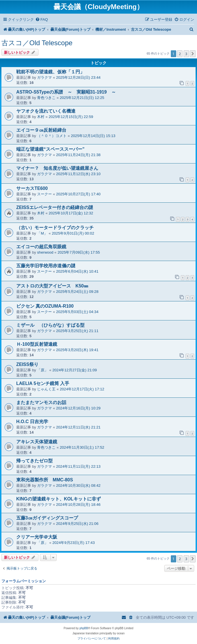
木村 (41, 117)
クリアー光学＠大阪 (37, 537)
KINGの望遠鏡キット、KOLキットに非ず (59, 499)
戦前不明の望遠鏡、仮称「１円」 (50, 72)
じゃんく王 (46, 389)
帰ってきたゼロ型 (34, 461)
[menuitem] (42, 19)
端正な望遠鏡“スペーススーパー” (50, 149)
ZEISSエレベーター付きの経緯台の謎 (55, 207)
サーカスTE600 (32, 188)
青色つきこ (46, 98)
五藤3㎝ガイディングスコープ (47, 518)
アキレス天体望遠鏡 (37, 442)
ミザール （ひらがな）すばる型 (50, 325)
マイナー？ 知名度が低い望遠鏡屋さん (57, 168)
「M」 (42, 233)
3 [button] (186, 54)
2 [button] (180, 54)
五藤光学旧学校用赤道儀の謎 (46, 266)
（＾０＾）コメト (52, 136)
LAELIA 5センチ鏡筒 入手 (43, 383)
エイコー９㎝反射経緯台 (41, 130)
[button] (193, 54)
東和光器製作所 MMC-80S (45, 480)
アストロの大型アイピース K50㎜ (52, 286)
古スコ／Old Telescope (37, 43)
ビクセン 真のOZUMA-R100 (45, 306)
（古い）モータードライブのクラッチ (55, 228)
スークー (44, 194)
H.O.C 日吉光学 (32, 422)
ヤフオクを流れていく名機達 (46, 111)
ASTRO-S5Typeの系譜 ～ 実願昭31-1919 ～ (66, 92)
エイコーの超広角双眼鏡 (41, 247)
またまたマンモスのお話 (41, 402)
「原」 (43, 370)
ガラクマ (44, 77)
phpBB (84, 628)
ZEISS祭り (27, 364)
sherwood (45, 252)
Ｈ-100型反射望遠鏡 (37, 344)
